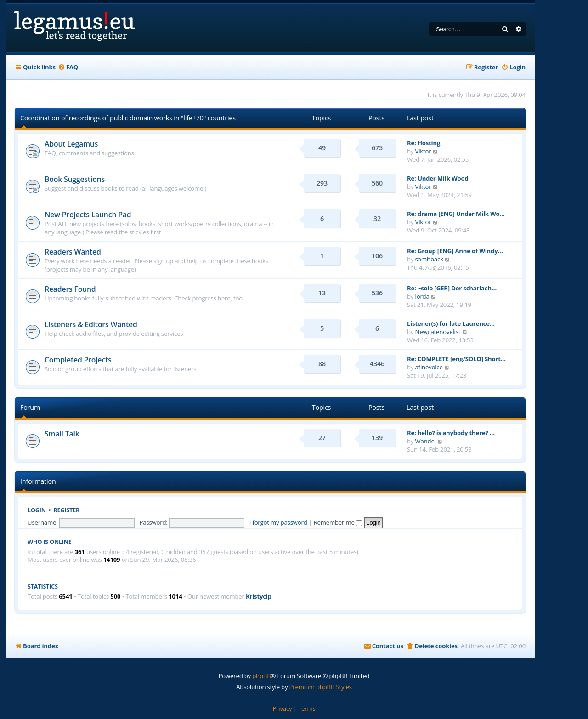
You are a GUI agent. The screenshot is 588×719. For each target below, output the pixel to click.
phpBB (261, 676)
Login (37, 510)
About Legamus (71, 144)
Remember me (338, 522)
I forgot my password (278, 522)
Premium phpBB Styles (321, 687)
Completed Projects (78, 360)
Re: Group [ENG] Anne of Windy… (455, 251)
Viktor (423, 151)
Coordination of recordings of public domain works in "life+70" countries (128, 118)
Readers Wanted (73, 252)
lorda (422, 296)
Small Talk (62, 434)
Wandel (426, 441)
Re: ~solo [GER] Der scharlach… (452, 288)
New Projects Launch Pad (88, 215)
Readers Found (70, 289)
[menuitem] (68, 67)
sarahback (429, 259)
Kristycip (259, 597)
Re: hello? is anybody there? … (451, 433)
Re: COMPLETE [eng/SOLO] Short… (456, 359)
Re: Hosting (424, 143)
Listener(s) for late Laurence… (451, 323)
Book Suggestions (75, 179)
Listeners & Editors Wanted (91, 324)
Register (67, 510)
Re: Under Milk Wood (438, 178)
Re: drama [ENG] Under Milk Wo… (456, 214)
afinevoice (429, 367)
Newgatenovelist (438, 332)
